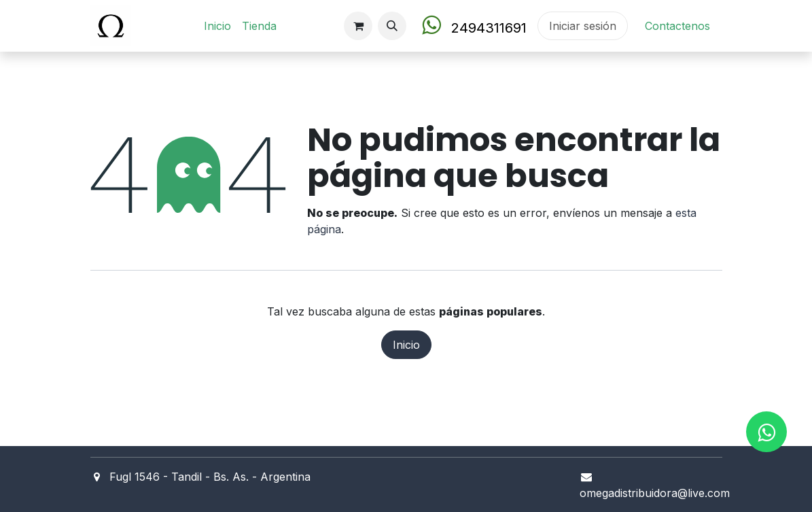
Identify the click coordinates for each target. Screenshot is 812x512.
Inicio (406, 345)
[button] (392, 26)
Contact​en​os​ (677, 26)
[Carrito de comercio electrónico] (358, 26)
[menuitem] (217, 26)
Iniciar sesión (583, 26)
